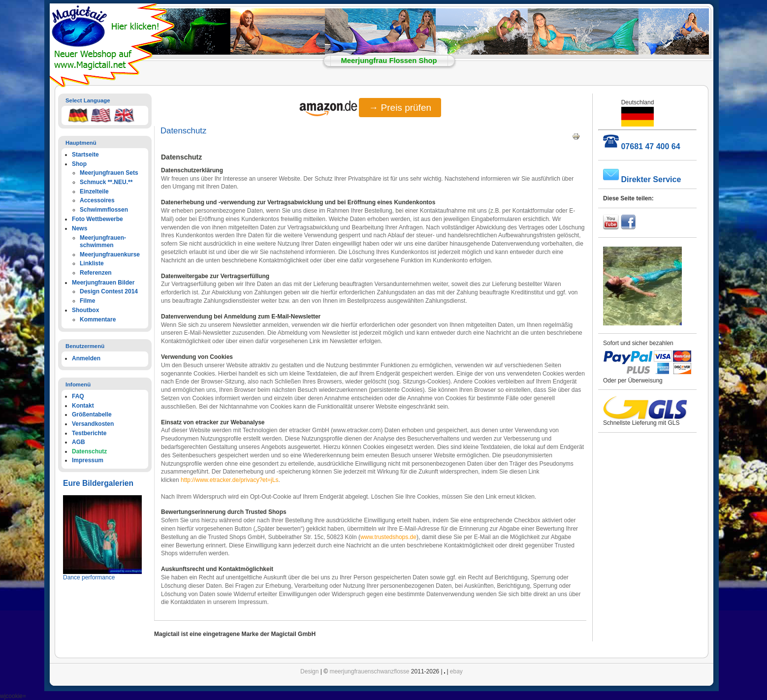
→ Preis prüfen (400, 108)
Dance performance (89, 577)
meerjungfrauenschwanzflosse (369, 671)
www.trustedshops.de (388, 537)
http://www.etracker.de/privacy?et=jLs (229, 480)
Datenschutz (183, 131)
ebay (456, 671)
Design (309, 671)
